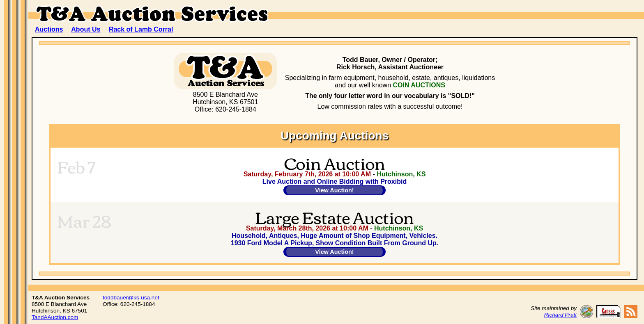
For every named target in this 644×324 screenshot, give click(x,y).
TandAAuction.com (55, 317)
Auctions (49, 29)
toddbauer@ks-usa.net (131, 298)
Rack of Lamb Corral (141, 29)
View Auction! (334, 190)
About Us (86, 29)
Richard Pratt (560, 315)
